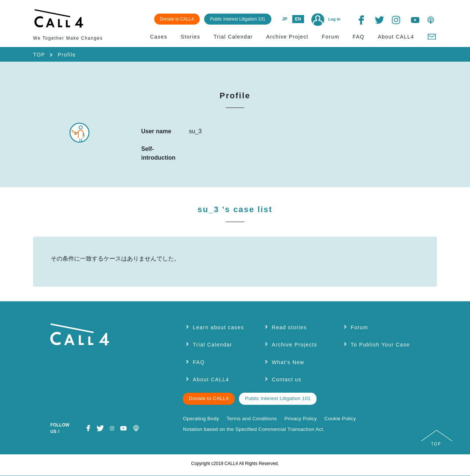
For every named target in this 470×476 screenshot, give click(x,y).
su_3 (235, 209)
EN (298, 19)
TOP (39, 55)
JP (285, 19)
